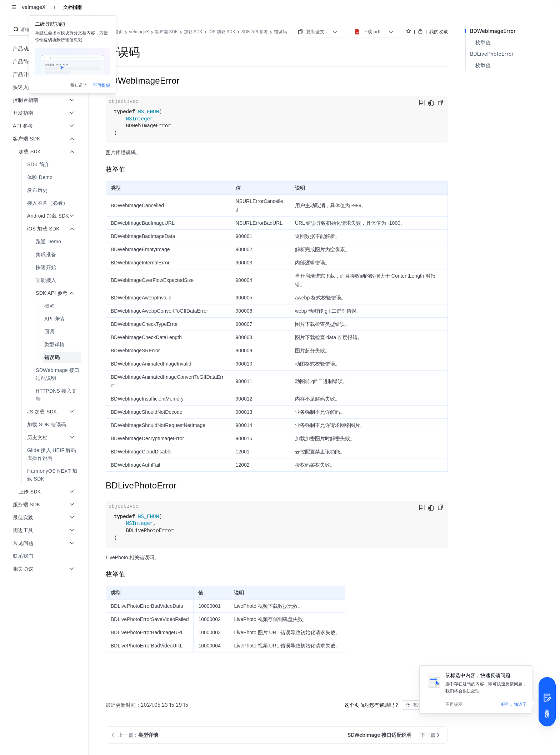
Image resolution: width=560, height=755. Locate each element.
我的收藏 (439, 31)
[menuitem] (45, 164)
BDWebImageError (493, 31)
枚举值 (483, 42)
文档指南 (72, 7)
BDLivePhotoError (492, 54)
